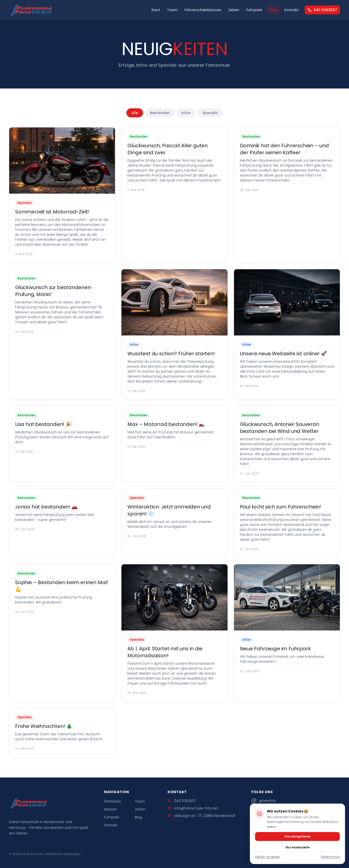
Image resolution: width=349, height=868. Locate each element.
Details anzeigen (268, 857)
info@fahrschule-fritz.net (193, 808)
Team (172, 10)
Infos (186, 113)
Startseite (113, 801)
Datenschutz (330, 857)
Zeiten (234, 10)
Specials (210, 113)
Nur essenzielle (298, 847)
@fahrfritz (264, 801)
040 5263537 (322, 10)
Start (156, 10)
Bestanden (160, 113)
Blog (273, 10)
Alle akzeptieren (297, 836)
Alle (135, 113)
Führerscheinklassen (203, 10)
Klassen (111, 809)
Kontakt (291, 10)
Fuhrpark (254, 10)
